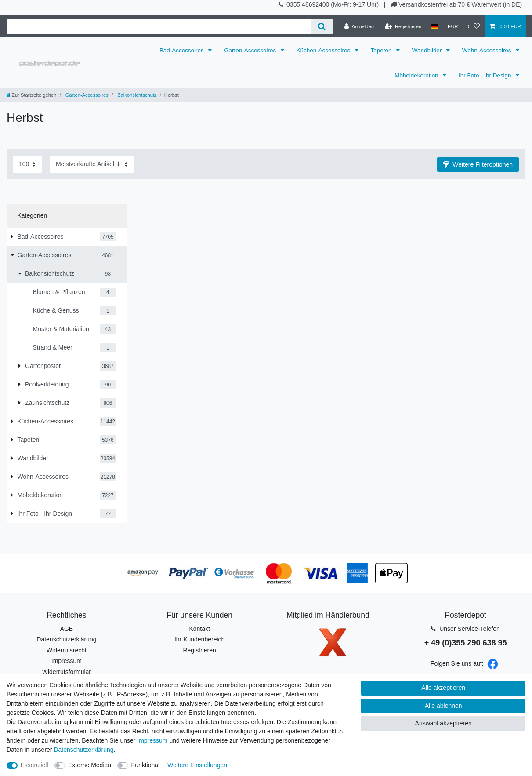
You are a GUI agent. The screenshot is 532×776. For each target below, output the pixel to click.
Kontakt (199, 629)
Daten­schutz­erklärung (83, 750)
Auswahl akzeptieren (443, 723)
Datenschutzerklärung (66, 639)
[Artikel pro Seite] (27, 164)
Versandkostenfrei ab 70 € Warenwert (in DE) (460, 4)
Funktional (146, 765)
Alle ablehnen (443, 706)
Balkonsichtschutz (136, 95)
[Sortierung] (92, 164)
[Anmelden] (359, 26)
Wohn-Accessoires (488, 50)
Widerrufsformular (67, 672)
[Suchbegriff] (159, 27)
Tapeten (382, 50)
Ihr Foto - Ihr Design (486, 75)
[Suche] (322, 27)
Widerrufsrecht (67, 650)
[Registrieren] (403, 26)
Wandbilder (428, 50)
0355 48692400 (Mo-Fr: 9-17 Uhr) (333, 4)
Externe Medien (90, 765)
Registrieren (199, 650)
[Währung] (453, 26)
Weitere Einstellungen (197, 765)
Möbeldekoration (417, 75)
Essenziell (34, 765)
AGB (67, 629)
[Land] (434, 26)
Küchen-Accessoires (324, 50)
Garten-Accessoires (251, 50)
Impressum (67, 661)
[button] (478, 165)
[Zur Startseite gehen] (31, 95)
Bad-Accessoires (183, 50)
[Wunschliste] (474, 26)
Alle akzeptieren (443, 688)
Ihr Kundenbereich (199, 639)
